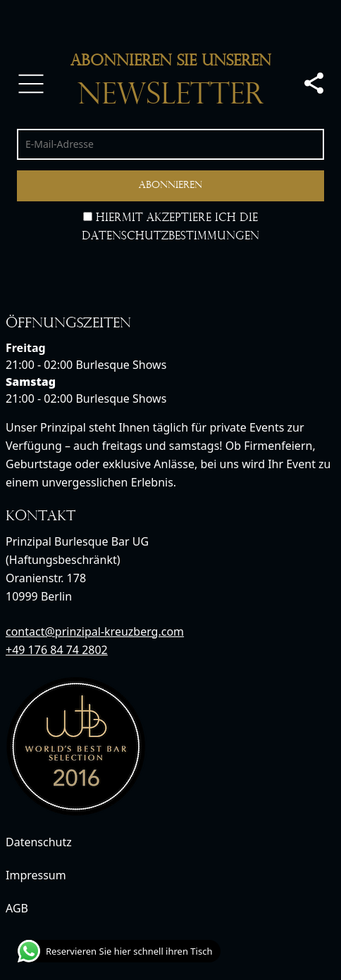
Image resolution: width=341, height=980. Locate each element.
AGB (17, 908)
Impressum (36, 875)
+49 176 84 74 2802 (57, 650)
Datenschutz (39, 842)
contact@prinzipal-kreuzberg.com (95, 632)
